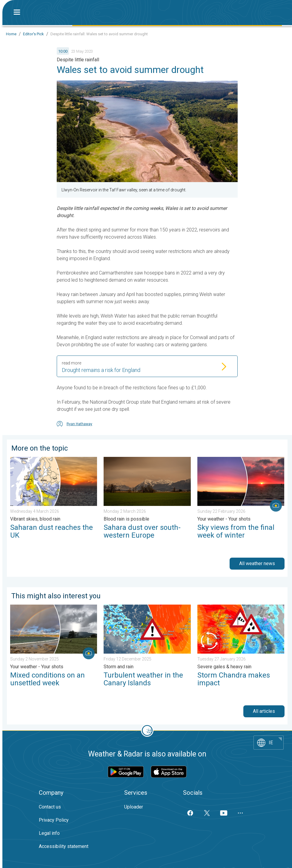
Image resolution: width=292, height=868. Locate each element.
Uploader (134, 807)
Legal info (49, 833)
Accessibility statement (64, 846)
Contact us (50, 807)
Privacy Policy (54, 820)
